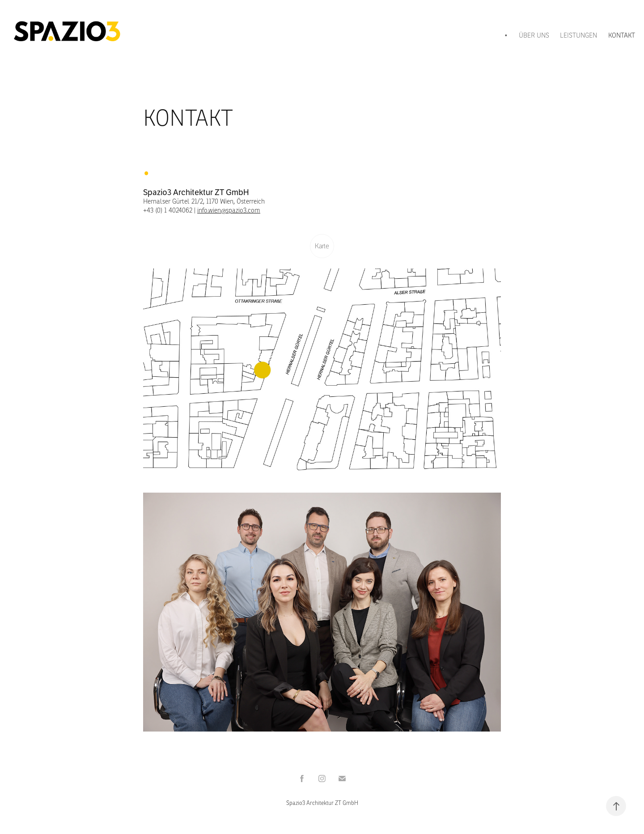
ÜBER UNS (534, 35)
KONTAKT (622, 35)
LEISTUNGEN (578, 35)
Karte (322, 246)
